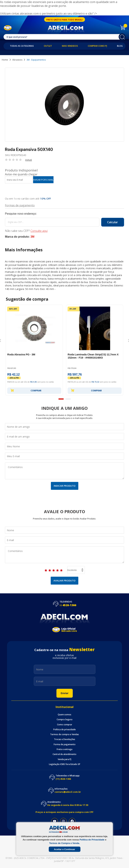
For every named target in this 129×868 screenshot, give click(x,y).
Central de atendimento (64, 754)
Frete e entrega (64, 749)
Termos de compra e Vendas (64, 734)
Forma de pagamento (65, 744)
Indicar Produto (65, 486)
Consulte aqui (39, 231)
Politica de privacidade (64, 730)
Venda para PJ (64, 759)
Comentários (64, 471)
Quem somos (64, 715)
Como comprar (65, 725)
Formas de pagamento (20, 205)
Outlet (48, 46)
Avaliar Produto (64, 581)
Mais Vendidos (70, 46)
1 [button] (61, 399)
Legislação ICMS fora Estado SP (65, 764)
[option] (34, 350)
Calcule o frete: (64, 214)
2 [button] (68, 399)
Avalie (29, 160)
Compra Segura (64, 720)
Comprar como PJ (97, 46)
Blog (120, 46)
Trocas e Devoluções (65, 739)
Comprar (26, 390)
